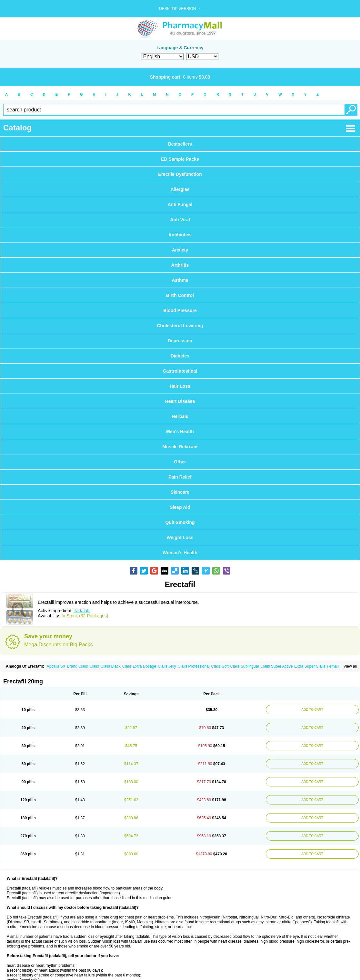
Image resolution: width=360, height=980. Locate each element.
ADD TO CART (312, 710)
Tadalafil (82, 611)
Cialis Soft (220, 666)
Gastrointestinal (180, 371)
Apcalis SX (56, 666)
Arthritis (180, 265)
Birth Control (180, 295)
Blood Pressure (180, 310)
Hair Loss (180, 386)
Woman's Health (180, 553)
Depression (180, 341)
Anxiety (180, 250)
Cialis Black (111, 666)
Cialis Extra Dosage (139, 666)
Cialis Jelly (167, 666)
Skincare (180, 492)
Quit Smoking (180, 522)
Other (180, 462)
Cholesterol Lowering (180, 326)
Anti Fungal (180, 205)
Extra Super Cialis (310, 666)
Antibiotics (180, 235)
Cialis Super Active (276, 666)
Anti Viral (180, 220)
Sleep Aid (180, 507)
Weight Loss (180, 538)
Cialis (94, 666)
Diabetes (180, 356)
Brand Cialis (78, 666)
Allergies (180, 189)
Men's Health (180, 432)
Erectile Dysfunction (180, 174)
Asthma (180, 280)
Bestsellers (180, 144)
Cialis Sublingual (245, 666)
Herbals (180, 416)
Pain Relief (180, 477)
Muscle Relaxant (180, 447)
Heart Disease (180, 401)
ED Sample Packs (180, 159)
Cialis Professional (194, 666)
